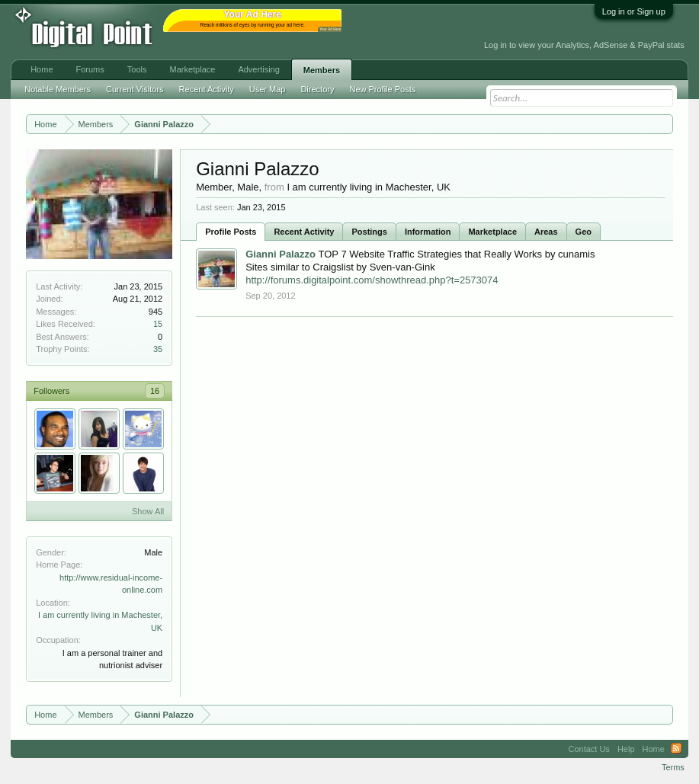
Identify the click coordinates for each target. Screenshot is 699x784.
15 (158, 324)
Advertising (258, 69)
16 (155, 391)
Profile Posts (231, 232)
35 (158, 349)
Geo (584, 232)
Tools (137, 69)
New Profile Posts (382, 89)
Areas (546, 232)
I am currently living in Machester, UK (369, 187)
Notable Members (58, 89)
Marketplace (492, 232)
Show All (148, 511)
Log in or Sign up (634, 11)
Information (428, 232)
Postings (369, 232)
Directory (317, 89)
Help (626, 749)
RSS (676, 749)
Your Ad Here (330, 29)
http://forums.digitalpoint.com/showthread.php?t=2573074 (372, 280)
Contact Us (588, 749)
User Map (268, 89)
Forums (90, 69)
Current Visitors (135, 89)
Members (322, 70)
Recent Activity (304, 232)
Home (42, 69)
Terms (673, 767)
